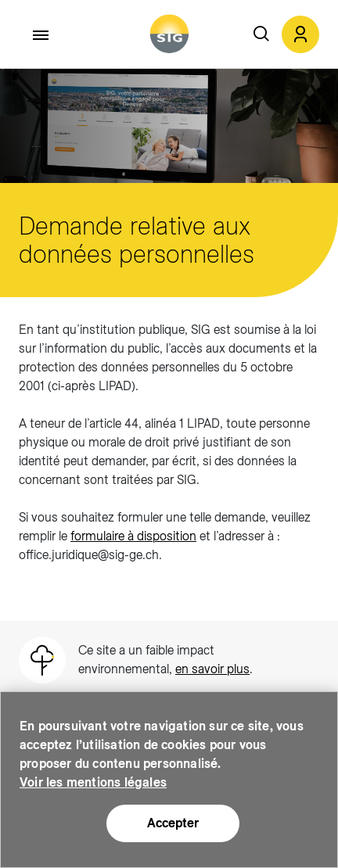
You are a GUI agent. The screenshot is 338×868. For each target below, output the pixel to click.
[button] (300, 34)
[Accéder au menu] (41, 35)
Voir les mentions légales (93, 782)
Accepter (173, 823)
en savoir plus (212, 669)
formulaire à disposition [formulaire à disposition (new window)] (133, 536)
